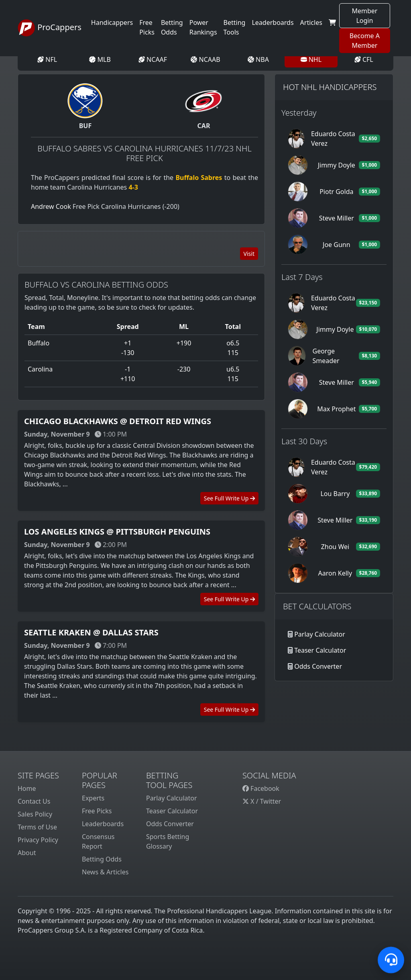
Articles (311, 22)
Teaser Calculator (320, 650)
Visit (249, 254)
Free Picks (97, 811)
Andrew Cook (51, 206)
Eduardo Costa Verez (333, 139)
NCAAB (205, 59)
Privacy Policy (38, 840)
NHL (311, 59)
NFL (47, 59)
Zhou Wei (335, 547)
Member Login (364, 16)
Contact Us (34, 801)
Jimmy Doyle (337, 165)
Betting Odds (102, 859)
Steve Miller (337, 218)
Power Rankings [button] (203, 27)
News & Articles (105, 872)
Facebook (261, 788)
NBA (258, 59)
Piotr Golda (336, 192)
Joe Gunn (337, 245)
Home (27, 788)
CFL (364, 59)
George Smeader (326, 356)
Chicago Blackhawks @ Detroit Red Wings (118, 421)
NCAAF (153, 59)
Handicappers (112, 22)
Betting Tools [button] (235, 27)
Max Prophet (336, 409)
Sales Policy (35, 814)
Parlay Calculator (320, 634)
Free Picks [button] (147, 27)
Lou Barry (335, 494)
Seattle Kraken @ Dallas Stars (91, 632)
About (27, 853)
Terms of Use (37, 827)
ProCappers (50, 28)
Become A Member (365, 41)
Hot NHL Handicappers (330, 87)
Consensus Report (98, 841)
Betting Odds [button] (172, 27)
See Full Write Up (229, 498)
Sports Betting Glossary (168, 841)
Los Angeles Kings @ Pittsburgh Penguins (117, 532)
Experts (93, 798)
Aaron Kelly (335, 573)
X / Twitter (262, 801)
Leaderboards (273, 22)
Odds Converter (318, 666)
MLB (100, 59)
